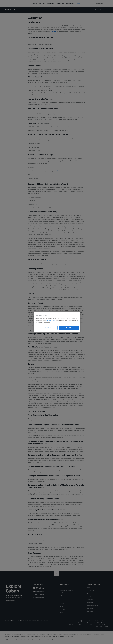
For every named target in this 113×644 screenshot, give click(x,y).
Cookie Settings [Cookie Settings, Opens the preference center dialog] (47, 328)
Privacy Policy (51, 320)
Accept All (69, 328)
